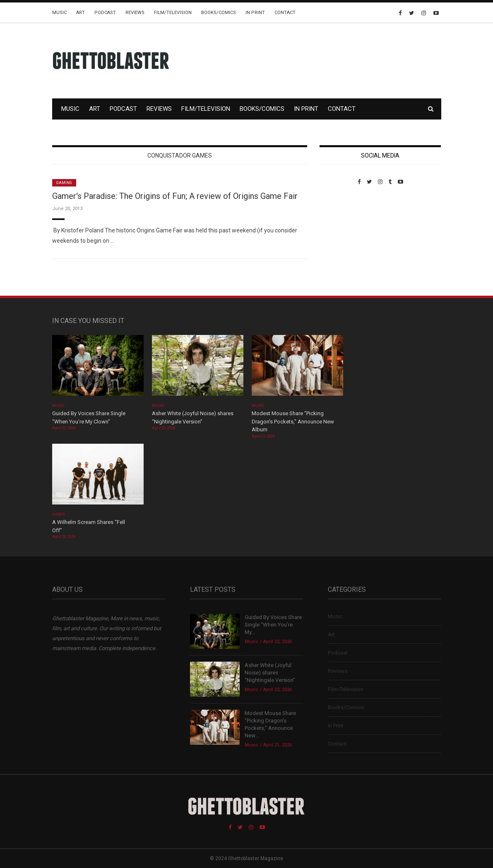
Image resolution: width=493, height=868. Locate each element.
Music (59, 13)
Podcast (105, 13)
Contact (285, 13)
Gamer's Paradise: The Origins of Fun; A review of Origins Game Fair (175, 196)
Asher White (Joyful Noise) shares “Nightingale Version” (270, 673)
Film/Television (173, 13)
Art (81, 13)
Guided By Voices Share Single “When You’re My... (273, 625)
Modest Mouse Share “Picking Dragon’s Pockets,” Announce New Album (293, 421)
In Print (255, 13)
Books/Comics (219, 13)
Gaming (64, 183)
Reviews (135, 13)
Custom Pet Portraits (344, 242)
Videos (59, 514)
